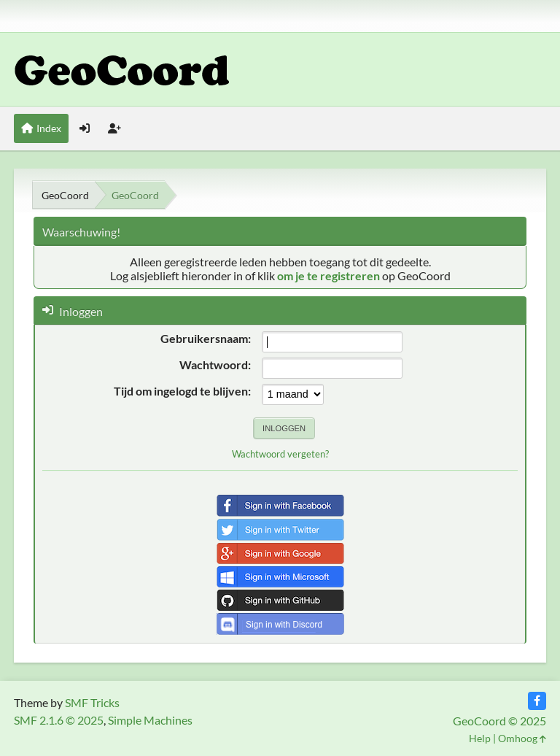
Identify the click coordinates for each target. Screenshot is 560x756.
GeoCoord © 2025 (499, 721)
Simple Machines (150, 720)
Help (480, 738)
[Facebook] (537, 701)
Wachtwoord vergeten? (280, 454)
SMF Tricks (92, 702)
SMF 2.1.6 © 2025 (59, 720)
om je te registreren (328, 275)
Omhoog (522, 738)
